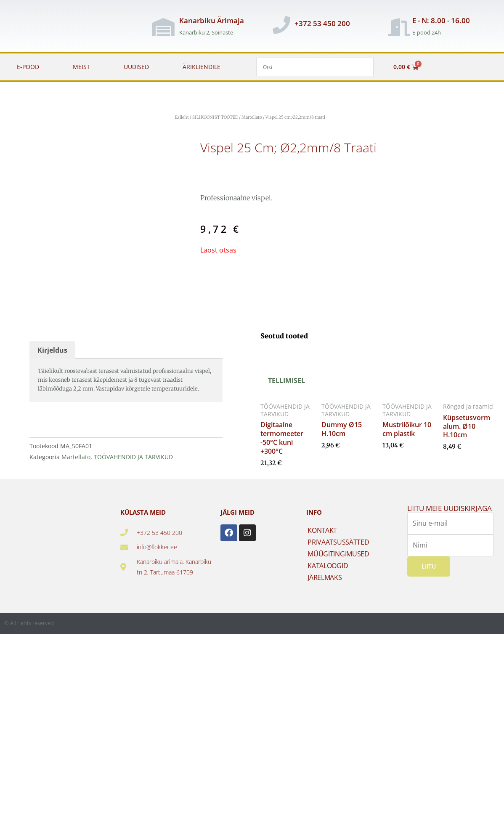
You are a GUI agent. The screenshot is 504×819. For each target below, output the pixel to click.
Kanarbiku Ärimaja (212, 20)
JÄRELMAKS (325, 577)
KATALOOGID (328, 566)
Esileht (182, 117)
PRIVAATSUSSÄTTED (338, 542)
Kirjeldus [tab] (52, 350)
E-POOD (28, 67)
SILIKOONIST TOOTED (215, 117)
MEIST (81, 67)
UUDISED (136, 67)
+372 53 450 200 (322, 23)
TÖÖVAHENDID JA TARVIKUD (133, 457)
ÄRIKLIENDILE (202, 67)
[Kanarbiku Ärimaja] (163, 27)
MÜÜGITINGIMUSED (338, 554)
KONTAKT (322, 530)
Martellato (252, 117)
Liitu (429, 566)
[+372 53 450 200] (281, 25)
